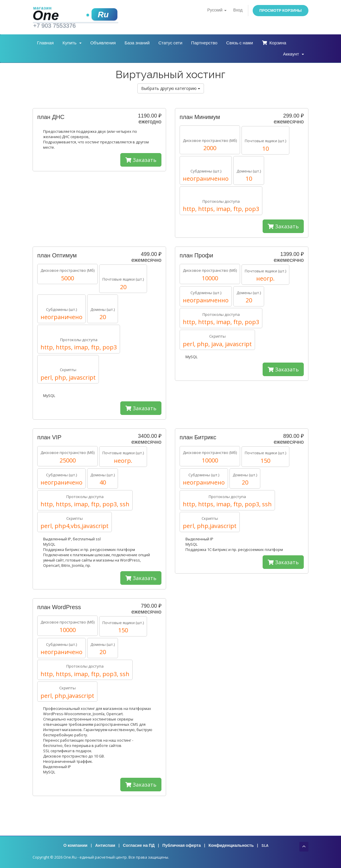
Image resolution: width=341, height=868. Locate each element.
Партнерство (204, 43)
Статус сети (170, 43)
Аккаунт (294, 54)
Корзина (274, 43)
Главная (45, 43)
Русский (217, 10)
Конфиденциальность (231, 846)
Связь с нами (240, 43)
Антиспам (105, 846)
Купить (72, 43)
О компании (75, 846)
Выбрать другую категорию (171, 88)
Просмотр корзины (281, 10)
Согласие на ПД (139, 846)
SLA (265, 846)
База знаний (137, 43)
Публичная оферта (182, 846)
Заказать (141, 160)
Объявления (103, 43)
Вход (238, 10)
